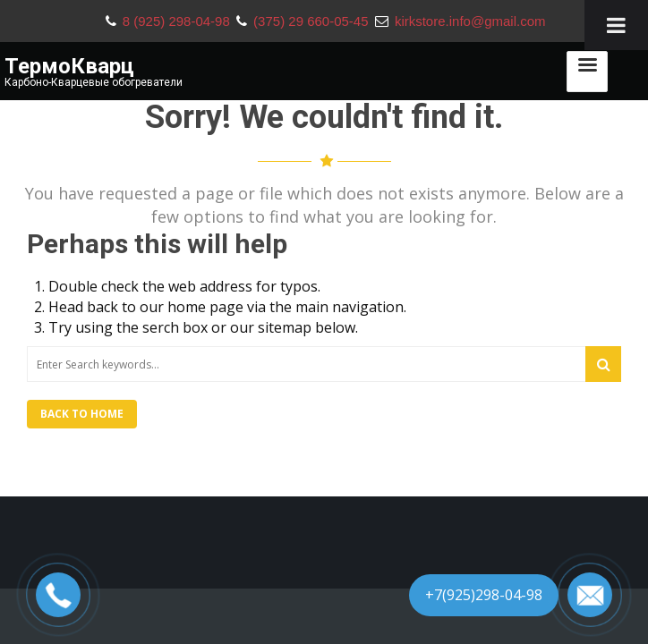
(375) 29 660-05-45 (313, 21)
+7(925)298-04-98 (484, 595)
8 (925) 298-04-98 (178, 21)
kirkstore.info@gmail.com (470, 21)
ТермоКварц (69, 66)
